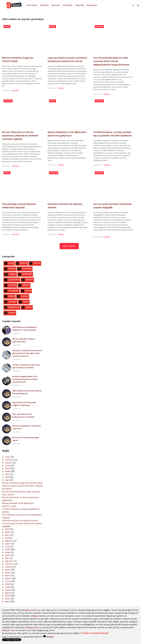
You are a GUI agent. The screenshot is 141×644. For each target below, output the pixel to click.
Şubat (8, 544)
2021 (7, 529)
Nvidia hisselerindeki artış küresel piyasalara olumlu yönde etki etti (25, 379)
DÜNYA (7, 26)
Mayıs (8, 570)
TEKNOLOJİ (12, 307)
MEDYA (24, 285)
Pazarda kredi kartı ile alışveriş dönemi (20, 521)
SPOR (24, 302)
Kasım (8, 532)
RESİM (10, 296)
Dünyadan (92, 5)
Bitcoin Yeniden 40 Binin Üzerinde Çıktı (24, 340)
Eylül (7, 538)
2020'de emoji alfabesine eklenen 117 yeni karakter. (24, 329)
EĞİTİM (10, 269)
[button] (133, 5)
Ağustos (9, 541)
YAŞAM (10, 313)
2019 (7, 584)
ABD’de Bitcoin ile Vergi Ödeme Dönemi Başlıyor (27, 392)
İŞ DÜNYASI (12, 280)
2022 (8, 477)
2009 (8, 596)
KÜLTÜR (10, 285)
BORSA (22, 263)
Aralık (8, 471)
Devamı (16, 91)
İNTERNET (25, 274)
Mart (8, 474)
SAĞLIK (23, 296)
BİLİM (9, 263)
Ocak (8, 466)
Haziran (9, 463)
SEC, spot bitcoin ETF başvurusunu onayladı (23, 416)
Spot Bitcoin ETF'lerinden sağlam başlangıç (24, 404)
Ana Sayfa (32, 5)
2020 (8, 550)
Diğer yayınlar (69, 246)
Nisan (8, 573)
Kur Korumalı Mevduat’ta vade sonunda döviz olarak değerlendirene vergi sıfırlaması (111, 61)
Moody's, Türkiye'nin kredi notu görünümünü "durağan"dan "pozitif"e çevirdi (27, 353)
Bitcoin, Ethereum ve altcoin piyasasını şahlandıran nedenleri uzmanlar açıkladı (20, 136)
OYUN (26, 291)
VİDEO (27, 307)
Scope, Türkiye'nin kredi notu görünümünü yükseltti (26, 366)
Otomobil (67, 5)
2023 (8, 469)
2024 (8, 457)
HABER (10, 274)
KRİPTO (27, 280)
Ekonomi (56, 5)
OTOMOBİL (12, 291)
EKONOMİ (99, 26)
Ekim (8, 535)
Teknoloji (79, 5)
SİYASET (10, 302)
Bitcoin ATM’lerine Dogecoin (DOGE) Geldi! (22, 483)
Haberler (44, 5)
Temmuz (10, 460)
